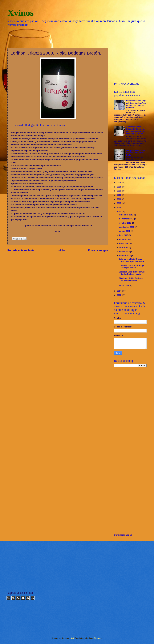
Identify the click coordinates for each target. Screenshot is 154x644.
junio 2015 (124, 239)
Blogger (98, 638)
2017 (119, 203)
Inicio (61, 250)
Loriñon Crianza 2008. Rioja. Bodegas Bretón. (131, 267)
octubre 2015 (125, 223)
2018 (119, 199)
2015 (119, 211)
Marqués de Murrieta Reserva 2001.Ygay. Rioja (135, 153)
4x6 (72, 638)
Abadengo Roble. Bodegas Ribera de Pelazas (131, 279)
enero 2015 (124, 286)
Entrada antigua (98, 250)
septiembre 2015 (127, 227)
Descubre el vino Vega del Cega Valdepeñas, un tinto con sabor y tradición (136, 104)
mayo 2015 (124, 243)
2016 (119, 207)
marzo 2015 (125, 252)
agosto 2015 (125, 231)
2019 (119, 195)
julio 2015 (124, 235)
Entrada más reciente (21, 250)
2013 (119, 295)
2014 (119, 291)
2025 (119, 187)
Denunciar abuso (123, 535)
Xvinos (21, 13)
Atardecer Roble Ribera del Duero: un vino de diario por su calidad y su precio (136, 130)
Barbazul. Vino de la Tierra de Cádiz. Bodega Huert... (132, 273)
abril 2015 (124, 247)
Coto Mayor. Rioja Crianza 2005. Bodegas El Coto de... (132, 260)
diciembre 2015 (126, 215)
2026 (119, 183)
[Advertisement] (77, 37)
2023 (119, 191)
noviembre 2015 (127, 219)
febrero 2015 (125, 256)
